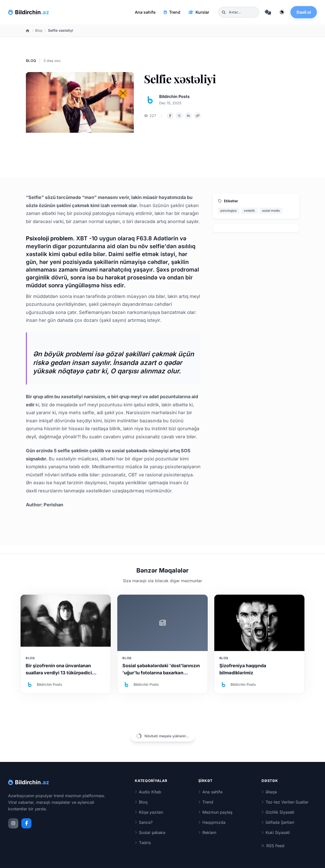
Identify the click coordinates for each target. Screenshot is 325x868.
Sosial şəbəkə (150, 832)
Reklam (207, 832)
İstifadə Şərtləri (278, 822)
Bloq (39, 30)
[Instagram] (13, 823)
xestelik (249, 211)
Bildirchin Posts (174, 96)
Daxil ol (304, 12)
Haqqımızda (212, 822)
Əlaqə (269, 792)
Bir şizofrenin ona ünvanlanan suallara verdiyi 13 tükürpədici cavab (59, 673)
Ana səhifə (145, 12)
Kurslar (199, 12)
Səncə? (144, 822)
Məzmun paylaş (215, 812)
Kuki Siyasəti (276, 832)
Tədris (143, 843)
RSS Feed (273, 846)
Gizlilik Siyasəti (278, 812)
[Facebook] (26, 823)
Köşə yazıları (149, 812)
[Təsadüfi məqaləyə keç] (268, 12)
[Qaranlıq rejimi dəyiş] (282, 12)
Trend (172, 12)
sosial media (271, 211)
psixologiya (229, 211)
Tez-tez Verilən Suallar (285, 802)
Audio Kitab (148, 792)
